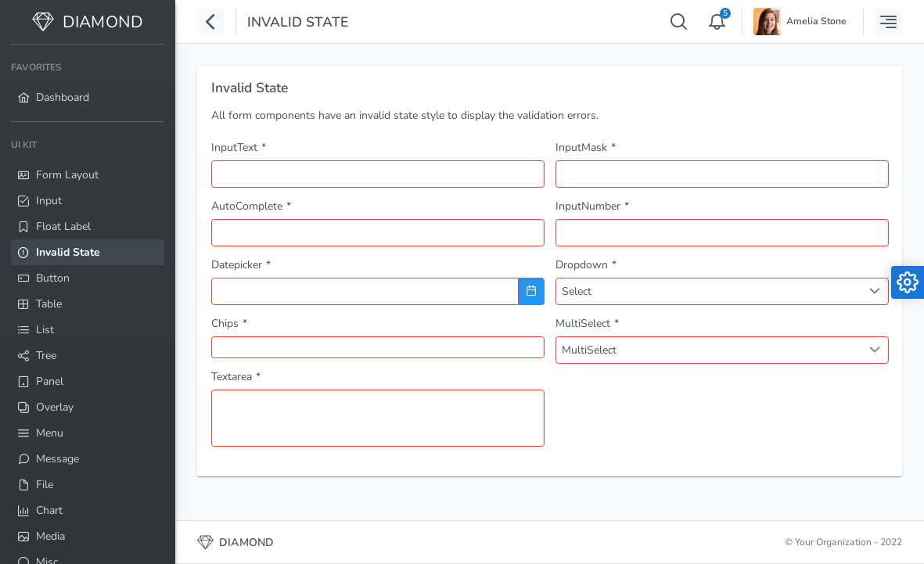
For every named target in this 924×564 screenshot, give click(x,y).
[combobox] (378, 233)
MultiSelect (589, 350)
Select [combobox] (577, 291)
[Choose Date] (532, 291)
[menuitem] (88, 83)
